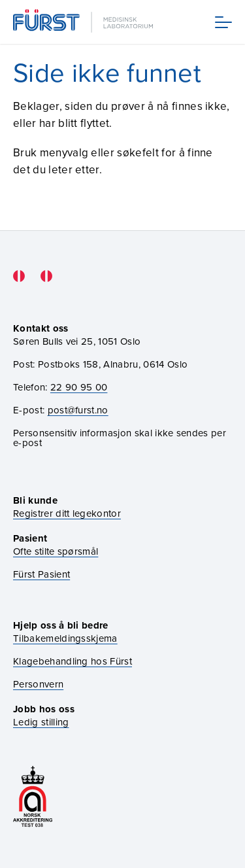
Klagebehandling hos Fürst (73, 661)
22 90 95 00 (79, 387)
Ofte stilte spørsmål (56, 551)
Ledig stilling (41, 722)
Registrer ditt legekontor (67, 513)
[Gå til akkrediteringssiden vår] (33, 798)
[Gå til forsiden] (84, 22)
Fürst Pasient (41, 574)
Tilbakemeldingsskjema (65, 638)
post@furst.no (78, 410)
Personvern (38, 684)
